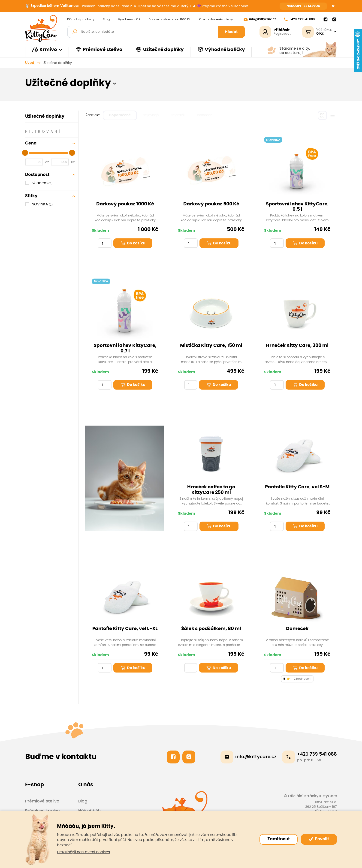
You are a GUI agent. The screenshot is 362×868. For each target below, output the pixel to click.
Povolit (319, 839)
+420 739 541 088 (299, 19)
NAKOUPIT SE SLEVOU (303, 6)
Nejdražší (177, 115)
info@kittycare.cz (260, 19)
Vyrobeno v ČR (129, 19)
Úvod (30, 63)
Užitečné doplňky (160, 50)
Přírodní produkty (81, 19)
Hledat (231, 32)
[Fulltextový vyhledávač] (156, 32)
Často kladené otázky (216, 19)
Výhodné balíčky (221, 50)
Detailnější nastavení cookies (83, 852)
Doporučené (120, 115)
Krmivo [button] (44, 50)
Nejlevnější (151, 115)
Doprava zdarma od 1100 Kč (170, 19)
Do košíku (133, 243)
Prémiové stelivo (99, 50)
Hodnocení (204, 115)
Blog (106, 19)
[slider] (25, 153)
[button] (115, 83)
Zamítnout (279, 839)
